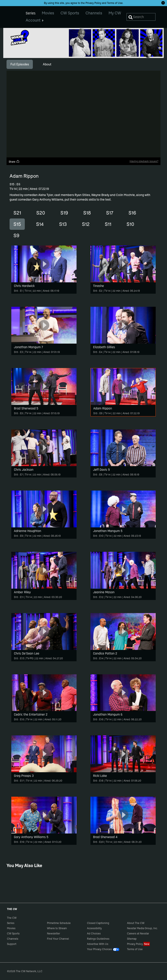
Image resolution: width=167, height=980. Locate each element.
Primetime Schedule (59, 923)
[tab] (20, 64)
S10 (130, 224)
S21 (17, 213)
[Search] (141, 17)
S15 (17, 224)
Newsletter (53, 933)
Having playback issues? (144, 161)
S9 (16, 235)
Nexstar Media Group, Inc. (142, 928)
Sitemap (132, 939)
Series (11, 923)
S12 (86, 224)
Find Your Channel (58, 939)
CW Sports (13, 933)
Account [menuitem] (35, 20)
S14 (40, 224)
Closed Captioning (98, 923)
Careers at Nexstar (138, 933)
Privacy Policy (93, 3)
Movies (11, 928)
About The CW (136, 923)
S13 (63, 224)
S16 (132, 213)
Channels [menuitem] (94, 13)
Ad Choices (94, 933)
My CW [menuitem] (115, 13)
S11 (108, 224)
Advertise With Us (98, 944)
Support (12, 944)
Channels (13, 939)
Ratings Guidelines (98, 939)
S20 (41, 213)
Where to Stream (57, 928)
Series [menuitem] (31, 13)
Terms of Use (115, 3)
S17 (110, 213)
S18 (87, 213)
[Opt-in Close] (163, 3)
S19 (64, 213)
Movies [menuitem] (48, 13)
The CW (9, 15)
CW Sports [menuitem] (70, 13)
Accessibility (94, 928)
